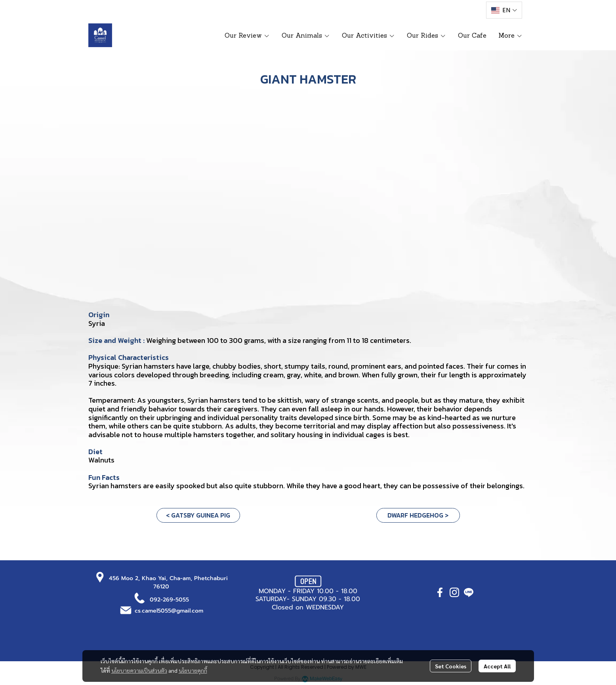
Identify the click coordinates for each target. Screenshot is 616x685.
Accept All (497, 666)
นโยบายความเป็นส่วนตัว (139, 670)
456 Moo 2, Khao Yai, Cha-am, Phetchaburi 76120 (168, 582)
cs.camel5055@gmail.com (169, 611)
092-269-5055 (169, 600)
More (510, 35)
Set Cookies (451, 666)
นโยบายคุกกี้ (193, 670)
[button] (504, 10)
